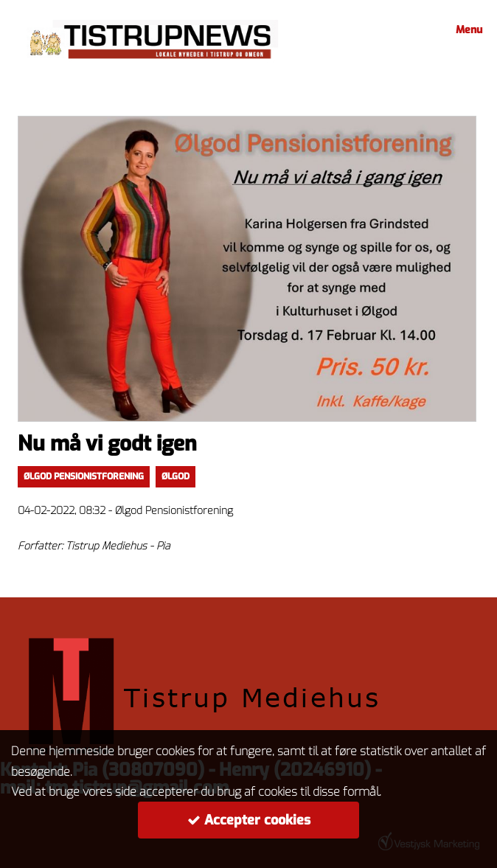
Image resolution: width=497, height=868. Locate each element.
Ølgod (175, 476)
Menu (467, 30)
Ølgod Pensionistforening (84, 476)
